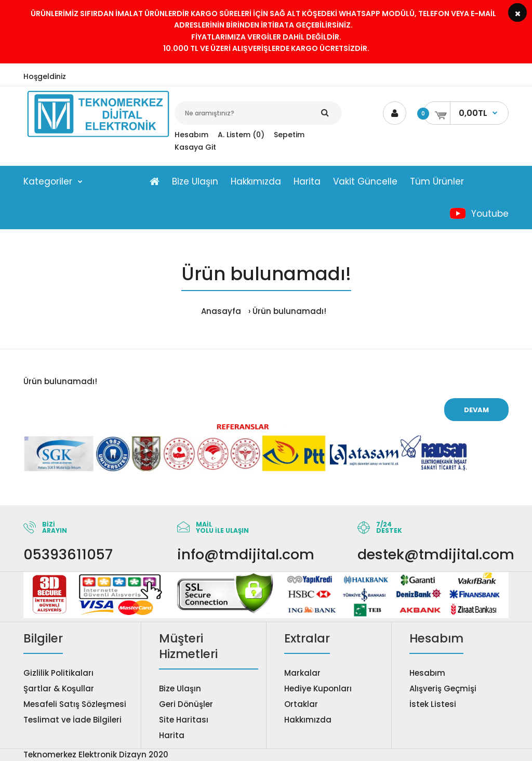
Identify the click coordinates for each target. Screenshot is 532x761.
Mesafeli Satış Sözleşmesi (75, 704)
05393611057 (68, 554)
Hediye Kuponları (318, 688)
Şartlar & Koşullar (59, 688)
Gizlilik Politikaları (58, 673)
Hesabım (191, 135)
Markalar (302, 673)
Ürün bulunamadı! (289, 311)
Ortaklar (301, 704)
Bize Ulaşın (180, 688)
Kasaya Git (195, 147)
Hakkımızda (308, 720)
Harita (172, 735)
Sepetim (289, 135)
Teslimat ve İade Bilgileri (72, 720)
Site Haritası (184, 720)
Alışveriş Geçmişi (443, 688)
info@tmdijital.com (246, 554)
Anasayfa (221, 311)
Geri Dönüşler (186, 704)
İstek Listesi (433, 704)
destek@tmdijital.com (436, 554)
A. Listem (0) (241, 135)
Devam (476, 410)
